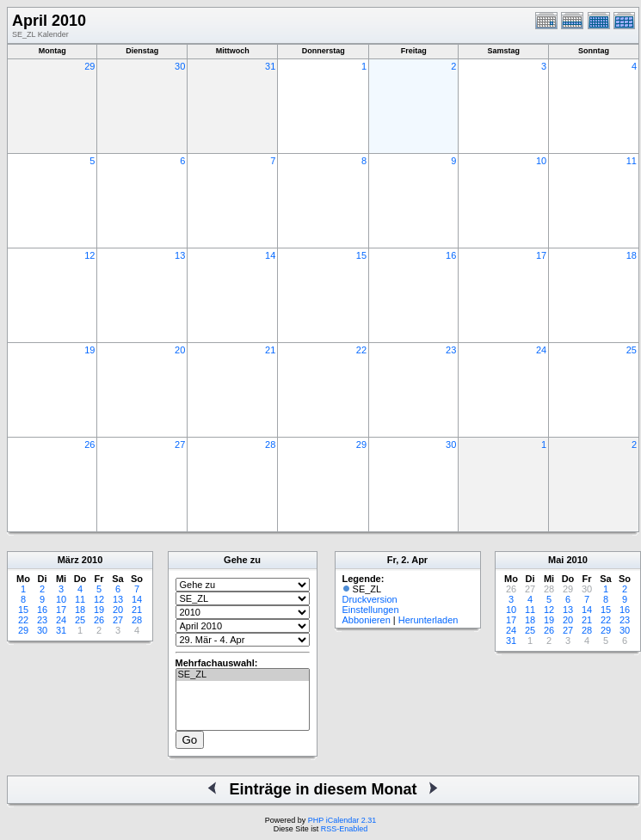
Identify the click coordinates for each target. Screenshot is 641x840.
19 (89, 350)
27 (180, 445)
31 (270, 66)
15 (361, 255)
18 (632, 255)
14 (270, 255)
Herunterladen (428, 620)
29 (89, 66)
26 (89, 445)
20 (180, 350)
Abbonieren (367, 620)
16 (451, 255)
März (68, 560)
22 (361, 350)
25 (632, 350)
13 (180, 255)
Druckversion (370, 599)
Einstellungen (371, 610)
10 (541, 161)
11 (632, 161)
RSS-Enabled (345, 829)
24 (541, 350)
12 (89, 255)
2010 (92, 560)
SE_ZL (243, 675)
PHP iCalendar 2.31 (342, 820)
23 (451, 350)
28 (270, 445)
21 (270, 350)
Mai (556, 560)
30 (180, 66)
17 (541, 255)
